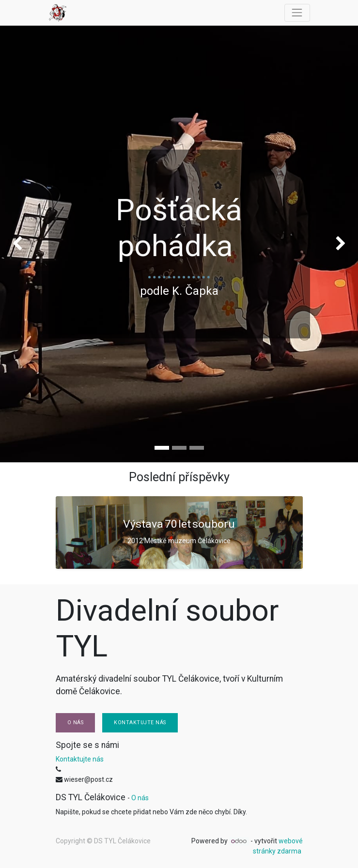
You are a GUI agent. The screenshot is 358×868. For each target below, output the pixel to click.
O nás (76, 723)
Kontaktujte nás (140, 723)
